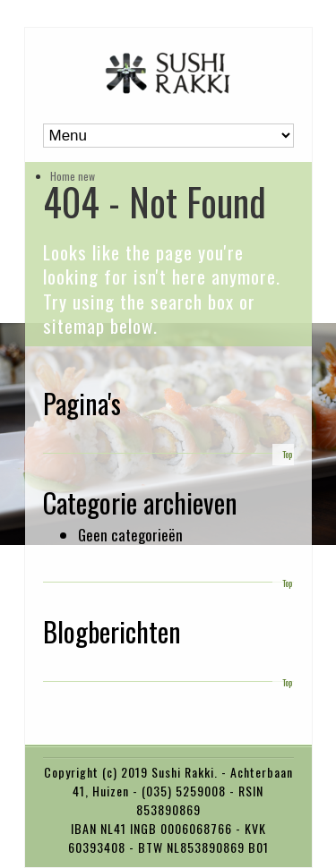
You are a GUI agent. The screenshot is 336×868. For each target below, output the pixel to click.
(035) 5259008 (185, 791)
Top (287, 454)
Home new (73, 176)
